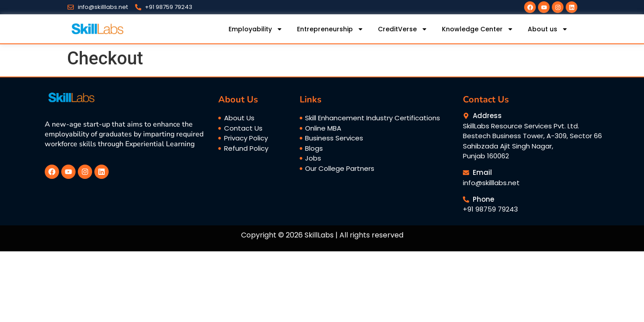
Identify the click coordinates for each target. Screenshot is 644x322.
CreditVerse (403, 29)
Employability (256, 29)
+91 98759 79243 (490, 209)
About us (548, 29)
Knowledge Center (478, 29)
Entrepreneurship (330, 29)
